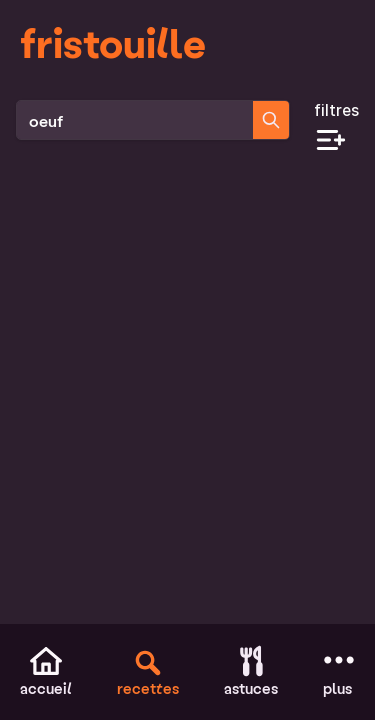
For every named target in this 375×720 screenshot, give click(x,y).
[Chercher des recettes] (271, 120)
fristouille (113, 42)
